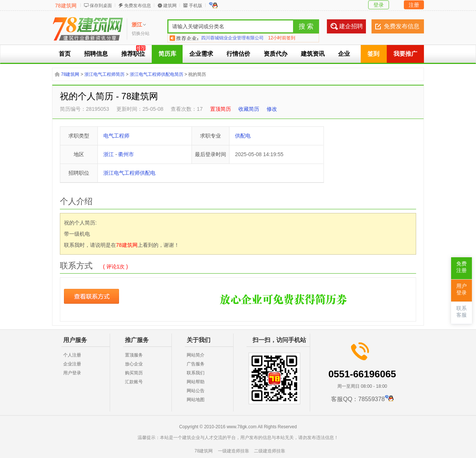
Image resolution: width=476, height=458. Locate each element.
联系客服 (461, 312)
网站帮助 (196, 382)
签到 (373, 54)
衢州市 (126, 154)
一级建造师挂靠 (234, 451)
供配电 (243, 136)
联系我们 (196, 373)
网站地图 (196, 400)
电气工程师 (116, 136)
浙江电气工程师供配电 (129, 173)
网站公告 (196, 391)
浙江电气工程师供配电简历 (157, 74)
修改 (272, 109)
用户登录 (72, 373)
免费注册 (461, 267)
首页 (65, 54)
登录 (379, 5)
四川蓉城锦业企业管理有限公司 (232, 38)
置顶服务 (134, 355)
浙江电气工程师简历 (104, 74)
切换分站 (141, 33)
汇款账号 (134, 382)
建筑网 (170, 6)
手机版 (196, 6)
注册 (414, 5)
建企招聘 (351, 26)
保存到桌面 (101, 6)
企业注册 (72, 364)
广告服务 (196, 364)
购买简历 (134, 373)
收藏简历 (249, 109)
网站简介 (196, 355)
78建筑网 (66, 6)
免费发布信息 (138, 6)
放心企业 (134, 364)
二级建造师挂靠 (270, 451)
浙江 (109, 154)
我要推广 (405, 54)
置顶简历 (221, 109)
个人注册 (72, 355)
